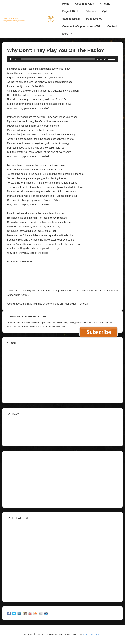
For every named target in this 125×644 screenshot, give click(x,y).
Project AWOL (71, 11)
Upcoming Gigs (85, 4)
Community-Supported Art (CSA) (82, 26)
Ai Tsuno (105, 4)
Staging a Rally (71, 19)
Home (66, 4)
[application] (63, 59)
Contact (112, 26)
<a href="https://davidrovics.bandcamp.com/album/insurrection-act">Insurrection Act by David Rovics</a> (63, 559)
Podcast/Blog (94, 19)
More (68, 34)
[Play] (11, 59)
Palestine (90, 11)
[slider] (58, 59)
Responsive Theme (92, 634)
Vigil (105, 11)
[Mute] (105, 59)
